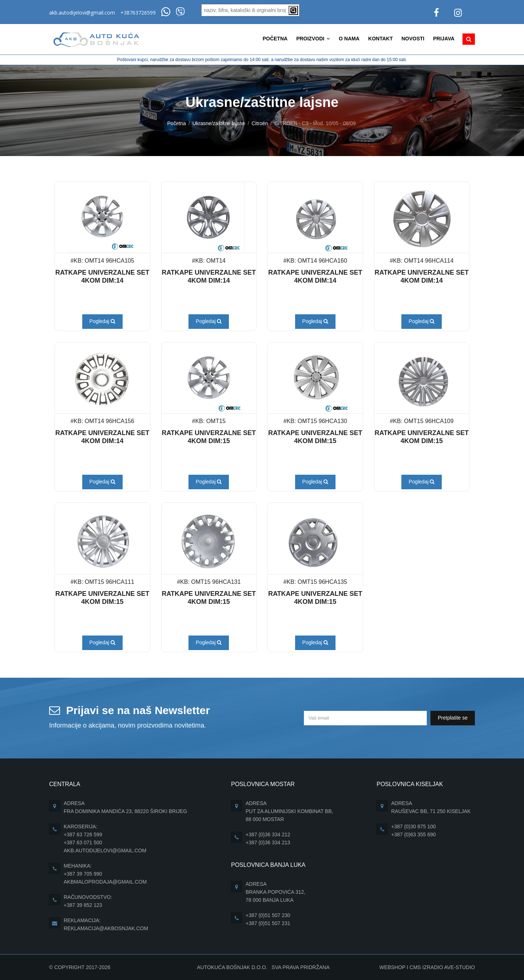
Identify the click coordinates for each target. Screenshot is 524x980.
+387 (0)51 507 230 (268, 915)
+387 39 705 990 (83, 874)
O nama (349, 39)
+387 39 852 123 (83, 905)
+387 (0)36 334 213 (268, 842)
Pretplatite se (453, 718)
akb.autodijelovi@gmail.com (82, 13)
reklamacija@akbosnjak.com (106, 928)
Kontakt (380, 39)
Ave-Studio (459, 967)
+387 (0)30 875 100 (414, 826)
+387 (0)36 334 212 (268, 834)
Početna (275, 39)
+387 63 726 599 (83, 834)
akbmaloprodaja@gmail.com (105, 882)
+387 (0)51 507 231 (268, 923)
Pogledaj (102, 321)
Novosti (413, 39)
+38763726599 (138, 13)
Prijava (444, 39)
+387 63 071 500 (83, 842)
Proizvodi (313, 39)
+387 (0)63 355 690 (414, 834)
